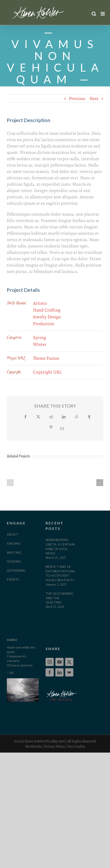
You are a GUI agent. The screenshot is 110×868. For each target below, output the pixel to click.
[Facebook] (50, 672)
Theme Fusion (46, 358)
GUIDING (14, 561)
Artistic (40, 303)
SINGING (14, 543)
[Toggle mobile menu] (103, 14)
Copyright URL (47, 372)
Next (94, 99)
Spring (40, 338)
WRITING (14, 552)
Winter (40, 344)
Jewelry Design (47, 317)
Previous (77, 99)
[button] (10, 483)
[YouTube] (59, 662)
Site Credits (76, 746)
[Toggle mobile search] (94, 14)
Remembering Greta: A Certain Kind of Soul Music (60, 546)
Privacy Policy (55, 746)
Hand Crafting (47, 310)
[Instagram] (50, 662)
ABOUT (13, 534)
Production (44, 324)
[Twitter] (69, 662)
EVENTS (13, 579)
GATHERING (16, 570)
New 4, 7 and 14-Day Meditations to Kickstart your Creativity (60, 573)
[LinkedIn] (59, 672)
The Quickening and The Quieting (59, 598)
